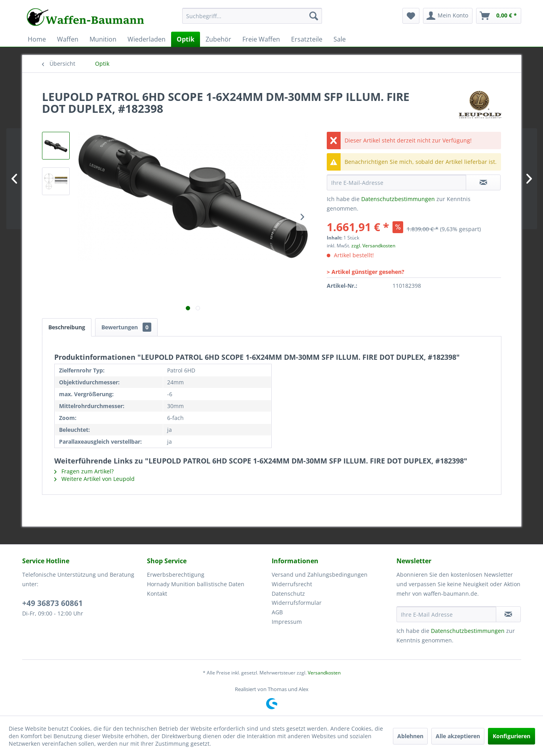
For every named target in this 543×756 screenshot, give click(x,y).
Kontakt (157, 594)
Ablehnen (410, 736)
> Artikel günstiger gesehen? (366, 272)
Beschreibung (67, 327)
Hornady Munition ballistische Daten (196, 584)
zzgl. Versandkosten (373, 246)
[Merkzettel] (411, 16)
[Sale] (340, 39)
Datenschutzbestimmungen (398, 199)
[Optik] (186, 39)
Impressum (287, 622)
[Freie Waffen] (261, 39)
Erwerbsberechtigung (176, 575)
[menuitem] (252, 20)
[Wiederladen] (147, 39)
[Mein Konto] (448, 16)
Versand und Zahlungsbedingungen (320, 575)
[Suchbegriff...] (252, 16)
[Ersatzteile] (307, 39)
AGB (277, 612)
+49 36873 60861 (52, 603)
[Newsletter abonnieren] (508, 614)
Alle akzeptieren (458, 736)
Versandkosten (324, 673)
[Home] (37, 39)
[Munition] (103, 39)
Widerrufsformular (297, 603)
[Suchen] (314, 16)
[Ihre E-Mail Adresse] (446, 614)
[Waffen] (68, 39)
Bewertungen (126, 327)
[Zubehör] (218, 39)
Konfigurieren (512, 736)
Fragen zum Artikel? (84, 471)
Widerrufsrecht (292, 584)
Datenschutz (288, 594)
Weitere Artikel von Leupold (94, 479)
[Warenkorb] (499, 16)
